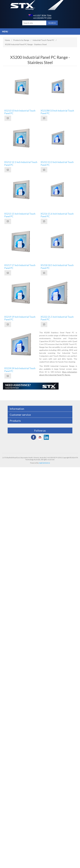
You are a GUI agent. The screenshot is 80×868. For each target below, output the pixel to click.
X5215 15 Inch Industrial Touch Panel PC (20, 215)
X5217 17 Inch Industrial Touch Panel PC (20, 267)
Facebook (34, 437)
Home (7, 40)
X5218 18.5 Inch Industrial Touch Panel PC (57, 267)
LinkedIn (46, 437)
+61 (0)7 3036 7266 (40, 15)
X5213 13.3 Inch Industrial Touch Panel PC (57, 163)
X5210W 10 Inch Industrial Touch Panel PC (57, 112)
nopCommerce (44, 463)
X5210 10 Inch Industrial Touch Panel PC (20, 112)
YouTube (40, 437)
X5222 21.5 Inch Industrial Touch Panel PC (57, 318)
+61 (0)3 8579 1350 (42, 18)
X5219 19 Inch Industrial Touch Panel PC (20, 318)
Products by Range (21, 40)
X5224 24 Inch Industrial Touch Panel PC (20, 370)
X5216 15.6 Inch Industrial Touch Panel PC (57, 215)
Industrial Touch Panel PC (43, 40)
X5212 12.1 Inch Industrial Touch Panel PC (21, 163)
